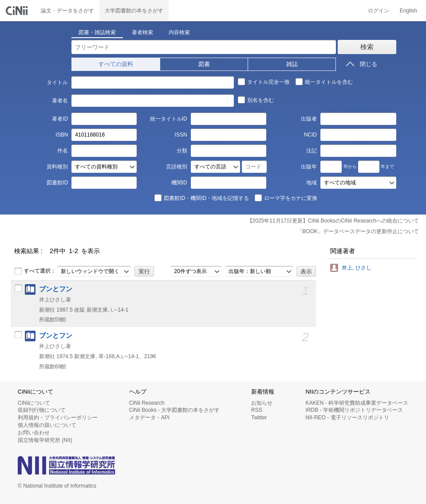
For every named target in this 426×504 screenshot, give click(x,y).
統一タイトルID (169, 119)
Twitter (259, 418)
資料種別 (57, 167)
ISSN (181, 135)
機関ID (179, 183)
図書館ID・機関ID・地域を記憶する (201, 198)
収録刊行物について (42, 410)
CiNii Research (147, 403)
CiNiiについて (34, 403)
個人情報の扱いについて (47, 425)
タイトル (57, 82)
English (408, 11)
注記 (312, 151)
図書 (204, 64)
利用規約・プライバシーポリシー (58, 418)
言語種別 (177, 167)
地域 (312, 183)
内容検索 (179, 32)
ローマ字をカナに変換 (286, 198)
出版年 (309, 167)
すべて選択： (35, 271)
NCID (310, 135)
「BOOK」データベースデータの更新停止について (358, 231)
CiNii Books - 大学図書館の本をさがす (175, 410)
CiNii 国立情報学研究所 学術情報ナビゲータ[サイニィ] (18, 11)
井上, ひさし (357, 268)
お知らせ (262, 403)
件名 (63, 151)
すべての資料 (116, 64)
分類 (182, 151)
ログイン (379, 11)
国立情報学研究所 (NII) (45, 440)
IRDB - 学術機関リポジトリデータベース (354, 410)
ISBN (62, 135)
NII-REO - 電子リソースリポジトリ (347, 418)
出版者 (309, 119)
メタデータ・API (149, 418)
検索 (367, 47)
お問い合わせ (34, 433)
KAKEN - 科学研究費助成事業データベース (357, 403)
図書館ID (57, 183)
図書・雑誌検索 (97, 32)
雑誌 (292, 64)
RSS (257, 410)
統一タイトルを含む (324, 82)
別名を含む (256, 100)
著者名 (60, 101)
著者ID (60, 119)
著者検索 (142, 32)
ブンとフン (56, 289)
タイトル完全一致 (264, 82)
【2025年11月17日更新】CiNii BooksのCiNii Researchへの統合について (333, 221)
